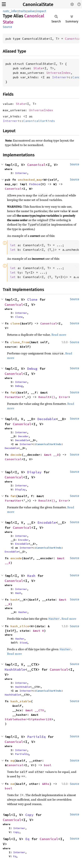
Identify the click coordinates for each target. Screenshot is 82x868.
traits (22, 11)
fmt (13, 392)
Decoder (23, 436)
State (38, 68)
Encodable (47, 522)
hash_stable (21, 701)
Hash (31, 576)
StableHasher (16, 719)
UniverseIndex (59, 73)
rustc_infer (10, 11)
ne (12, 784)
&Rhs (46, 784)
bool (48, 765)
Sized (23, 643)
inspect (41, 11)
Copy (29, 815)
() (53, 397)
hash (14, 600)
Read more (59, 335)
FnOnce (35, 184)
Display (34, 472)
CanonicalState (38, 4)
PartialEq (36, 737)
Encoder (23, 540)
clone (15, 323)
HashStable (15, 669)
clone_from (20, 342)
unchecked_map (30, 180)
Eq (27, 839)
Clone (32, 299)
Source (7, 27)
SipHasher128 (40, 719)
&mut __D (51, 455)
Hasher (23, 612)
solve (31, 11)
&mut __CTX (35, 710)
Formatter (13, 397)
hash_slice (20, 626)
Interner (59, 77)
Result (44, 397)
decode (16, 455)
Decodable (47, 419)
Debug (32, 369)
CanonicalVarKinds (39, 121)
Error (64, 397)
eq (12, 761)
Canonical (73, 39)
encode (16, 558)
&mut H (38, 631)
